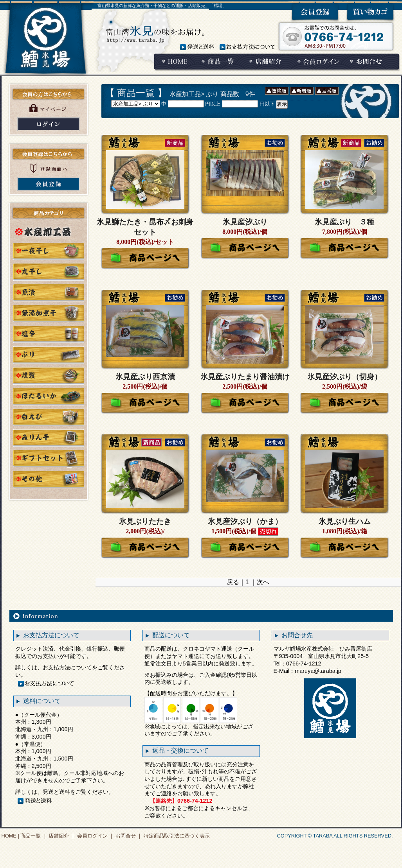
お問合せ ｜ (128, 836)
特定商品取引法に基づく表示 (176, 836)
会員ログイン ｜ (95, 836)
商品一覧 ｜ (33, 836)
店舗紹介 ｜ (61, 836)
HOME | (10, 836)
